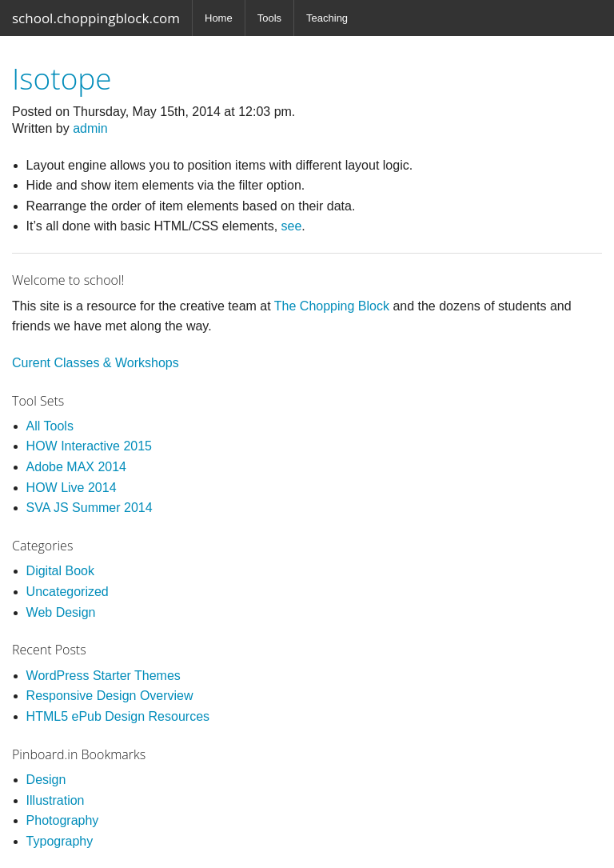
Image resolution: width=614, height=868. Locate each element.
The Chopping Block (332, 306)
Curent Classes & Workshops (96, 363)
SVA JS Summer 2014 (90, 508)
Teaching (327, 18)
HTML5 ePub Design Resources (118, 716)
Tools (269, 18)
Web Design (61, 612)
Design (46, 780)
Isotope (62, 78)
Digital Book (60, 571)
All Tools (50, 426)
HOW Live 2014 (72, 488)
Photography (63, 820)
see (292, 226)
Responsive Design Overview (110, 696)
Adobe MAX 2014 (76, 467)
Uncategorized (68, 592)
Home (219, 18)
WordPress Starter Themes (104, 676)
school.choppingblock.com (96, 18)
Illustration (56, 800)
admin (90, 128)
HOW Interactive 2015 (89, 446)
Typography (60, 841)
